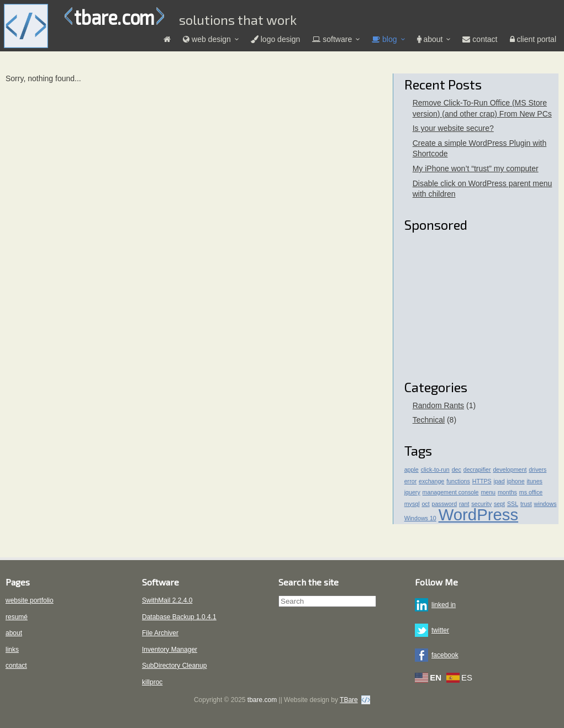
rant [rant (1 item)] (464, 504)
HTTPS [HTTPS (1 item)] (482, 481)
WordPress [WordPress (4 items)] (479, 515)
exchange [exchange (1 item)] (431, 481)
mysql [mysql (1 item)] (412, 504)
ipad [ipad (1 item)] (499, 481)
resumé (17, 617)
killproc (152, 682)
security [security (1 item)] (481, 504)
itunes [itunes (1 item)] (535, 481)
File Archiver (160, 633)
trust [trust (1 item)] (526, 504)
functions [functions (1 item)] (458, 481)
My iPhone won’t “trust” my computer (476, 168)
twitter (440, 630)
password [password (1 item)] (445, 504)
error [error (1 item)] (411, 481)
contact (16, 666)
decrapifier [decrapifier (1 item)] (477, 469)
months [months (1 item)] (507, 492)
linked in (444, 605)
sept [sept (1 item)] (499, 504)
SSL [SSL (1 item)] (513, 504)
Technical (429, 420)
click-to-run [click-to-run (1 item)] (435, 469)
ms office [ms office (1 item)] (531, 492)
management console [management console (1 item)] (451, 492)
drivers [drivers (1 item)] (537, 469)
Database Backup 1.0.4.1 (179, 617)
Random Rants (438, 405)
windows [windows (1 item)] (545, 504)
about (14, 633)
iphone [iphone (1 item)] (516, 481)
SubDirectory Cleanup (174, 666)
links (12, 650)
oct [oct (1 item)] (425, 504)
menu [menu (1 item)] (488, 492)
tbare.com (114, 17)
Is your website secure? (453, 128)
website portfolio (30, 600)
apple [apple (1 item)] (412, 469)
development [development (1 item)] (510, 469)
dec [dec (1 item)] (457, 469)
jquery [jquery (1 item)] (412, 492)
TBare (349, 700)
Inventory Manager (170, 650)
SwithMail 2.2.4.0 (167, 600)
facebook (445, 655)
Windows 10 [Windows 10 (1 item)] (420, 518)
